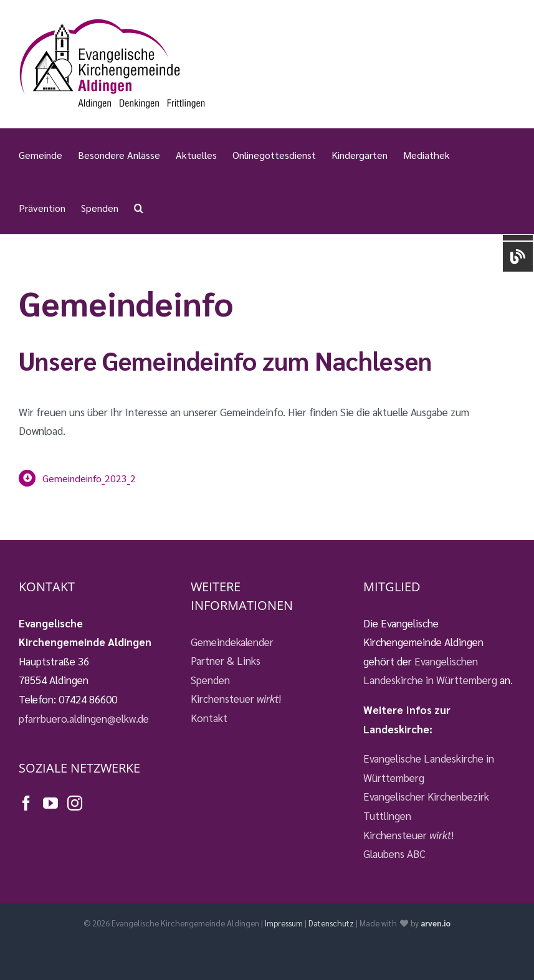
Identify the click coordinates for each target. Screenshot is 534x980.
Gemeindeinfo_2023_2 (89, 478)
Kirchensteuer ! (236, 698)
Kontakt (209, 718)
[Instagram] (75, 803)
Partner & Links (226, 660)
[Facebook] (26, 803)
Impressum (284, 923)
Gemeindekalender (232, 642)
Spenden (210, 680)
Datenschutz (331, 923)
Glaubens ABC (394, 854)
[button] (139, 208)
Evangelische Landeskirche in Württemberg (429, 768)
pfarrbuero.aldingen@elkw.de (84, 718)
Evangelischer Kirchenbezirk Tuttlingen (426, 806)
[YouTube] (50, 803)
